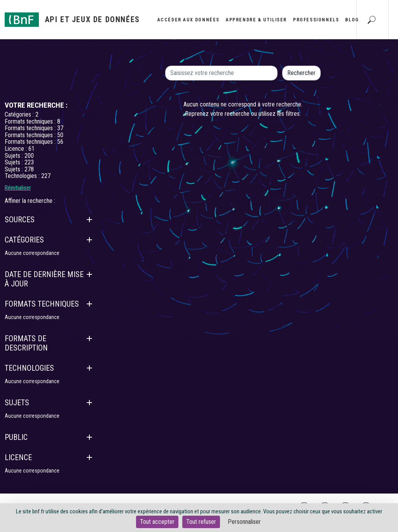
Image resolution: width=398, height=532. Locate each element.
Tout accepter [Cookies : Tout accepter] (157, 522)
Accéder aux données (189, 20)
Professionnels (316, 20)
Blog (352, 20)
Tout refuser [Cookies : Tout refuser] (201, 522)
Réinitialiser (18, 188)
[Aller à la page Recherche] (372, 19)
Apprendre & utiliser (256, 20)
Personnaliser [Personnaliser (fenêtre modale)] (244, 522)
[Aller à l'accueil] (72, 20)
